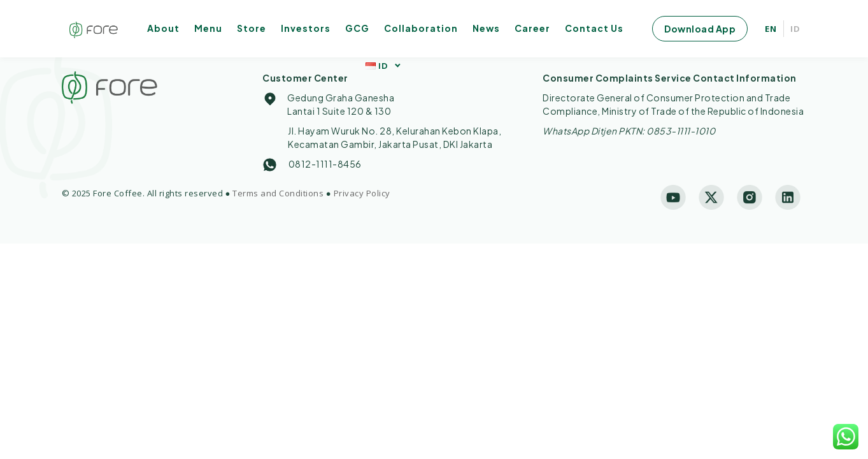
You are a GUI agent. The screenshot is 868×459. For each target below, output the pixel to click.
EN (771, 29)
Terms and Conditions (278, 193)
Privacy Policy (362, 193)
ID (795, 29)
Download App (700, 29)
